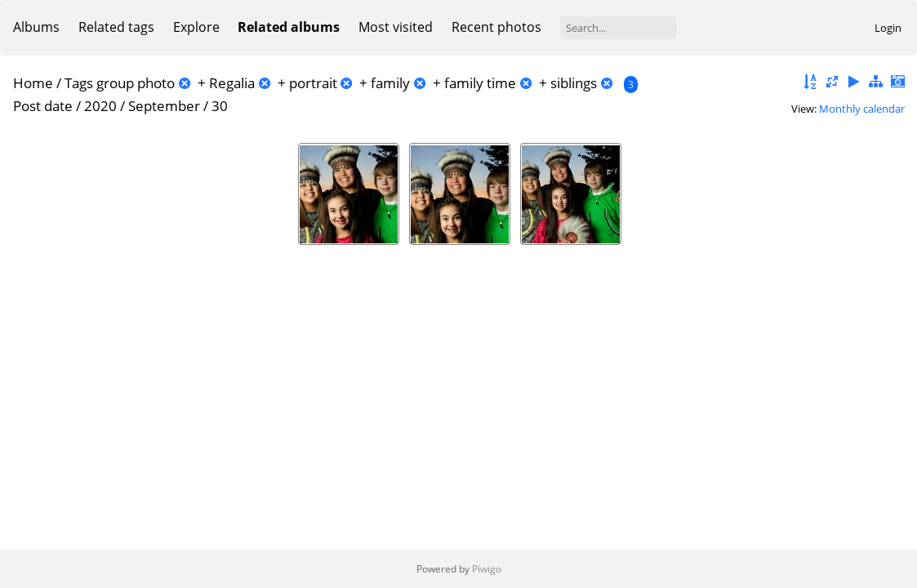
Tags (79, 83)
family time (480, 83)
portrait (313, 83)
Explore (196, 27)
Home (33, 83)
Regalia (232, 83)
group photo (136, 83)
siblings (574, 83)
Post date (43, 106)
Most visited (396, 27)
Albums (36, 27)
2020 (100, 106)
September (164, 106)
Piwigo (487, 569)
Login (888, 28)
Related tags (116, 27)
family (390, 83)
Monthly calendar (862, 109)
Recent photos (496, 27)
